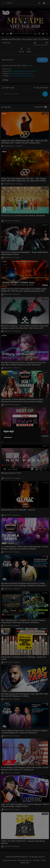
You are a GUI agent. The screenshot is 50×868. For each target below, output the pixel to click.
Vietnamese (8, 437)
